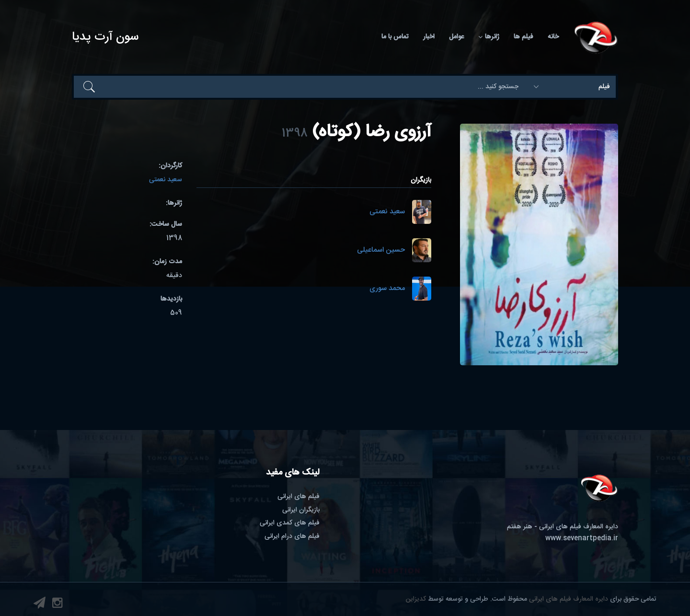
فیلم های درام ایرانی (292, 536)
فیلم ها (523, 37)
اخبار (429, 37)
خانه (553, 37)
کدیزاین (416, 599)
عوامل (456, 37)
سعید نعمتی (387, 212)
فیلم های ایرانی (299, 497)
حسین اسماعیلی (381, 250)
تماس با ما (395, 37)
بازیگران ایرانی (301, 510)
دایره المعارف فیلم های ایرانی (569, 599)
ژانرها (489, 37)
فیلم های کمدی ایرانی (290, 523)
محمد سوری (387, 289)
